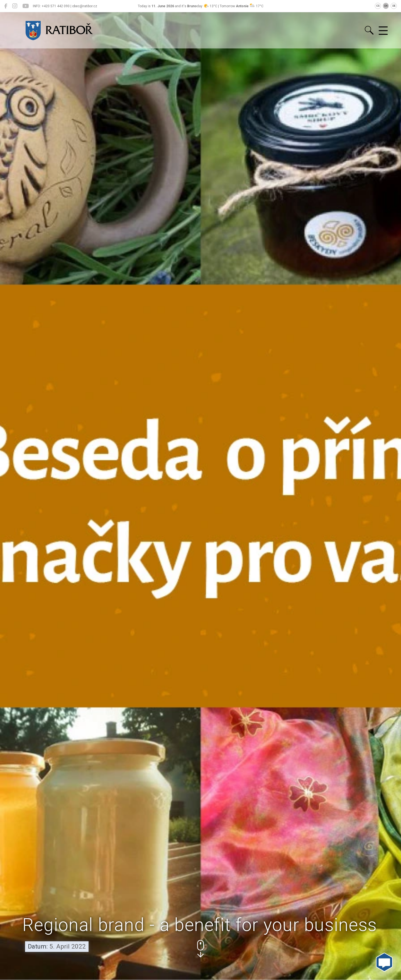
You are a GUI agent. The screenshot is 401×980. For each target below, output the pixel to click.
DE (394, 6)
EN (386, 6)
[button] (200, 949)
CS (378, 6)
